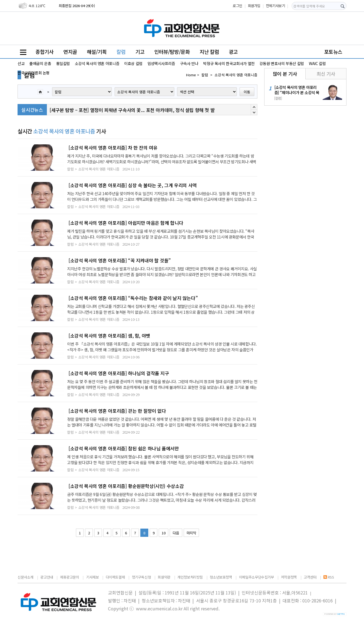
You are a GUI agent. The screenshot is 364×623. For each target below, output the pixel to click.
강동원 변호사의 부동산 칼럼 (282, 63)
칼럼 (121, 52)
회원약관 (164, 577)
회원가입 (254, 6)
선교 (21, 63)
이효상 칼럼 (133, 63)
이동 (247, 92)
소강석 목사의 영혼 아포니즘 (97, 63)
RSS (329, 577)
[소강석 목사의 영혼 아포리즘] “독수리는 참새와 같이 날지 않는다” (133, 298)
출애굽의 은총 (40, 63)
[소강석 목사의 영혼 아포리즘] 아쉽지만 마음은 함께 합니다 (126, 223)
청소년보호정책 (221, 577)
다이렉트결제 (115, 577)
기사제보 (92, 577)
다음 (176, 533)
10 (163, 533)
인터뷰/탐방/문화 (172, 52)
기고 (140, 52)
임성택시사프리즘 (161, 63)
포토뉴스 (333, 52)
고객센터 (310, 577)
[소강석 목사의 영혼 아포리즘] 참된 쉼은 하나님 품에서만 (124, 448)
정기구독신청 (141, 577)
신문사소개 (25, 577)
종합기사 (44, 52)
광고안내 (47, 577)
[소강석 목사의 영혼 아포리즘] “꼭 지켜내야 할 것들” (120, 260)
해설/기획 (97, 52)
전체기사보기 (275, 6)
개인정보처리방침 (190, 577)
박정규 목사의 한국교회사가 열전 (229, 63)
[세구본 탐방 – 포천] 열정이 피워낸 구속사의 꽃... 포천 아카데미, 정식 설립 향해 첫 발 (132, 110)
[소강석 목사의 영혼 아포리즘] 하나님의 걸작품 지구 (119, 373)
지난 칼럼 (209, 52)
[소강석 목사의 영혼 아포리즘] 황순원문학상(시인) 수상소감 (126, 486)
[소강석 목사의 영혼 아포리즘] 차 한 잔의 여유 (113, 148)
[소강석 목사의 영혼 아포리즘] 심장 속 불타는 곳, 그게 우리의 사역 (133, 185)
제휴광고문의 (70, 577)
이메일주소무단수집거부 (257, 577)
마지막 (191, 533)
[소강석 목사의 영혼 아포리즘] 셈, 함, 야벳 (109, 336)
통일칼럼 (63, 63)
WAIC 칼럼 (317, 63)
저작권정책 (289, 577)
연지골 (70, 52)
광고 (233, 52)
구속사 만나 (189, 63)
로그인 (238, 6)
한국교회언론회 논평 (34, 73)
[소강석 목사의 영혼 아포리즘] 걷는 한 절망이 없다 (117, 411)
